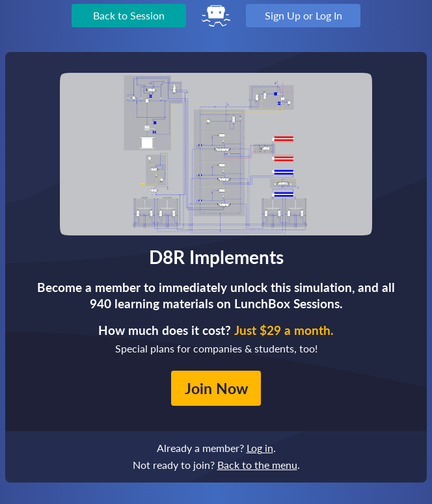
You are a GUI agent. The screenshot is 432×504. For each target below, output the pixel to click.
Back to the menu (257, 465)
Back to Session (129, 15)
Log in (260, 448)
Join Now (216, 388)
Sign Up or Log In (304, 15)
